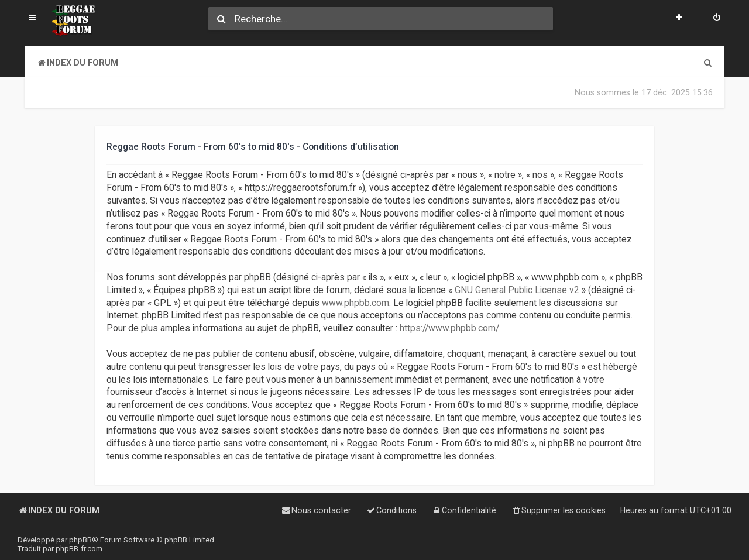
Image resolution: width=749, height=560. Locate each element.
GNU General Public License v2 (517, 290)
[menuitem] (717, 19)
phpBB (80, 540)
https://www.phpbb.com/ (449, 328)
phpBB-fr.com (79, 549)
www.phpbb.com (355, 303)
